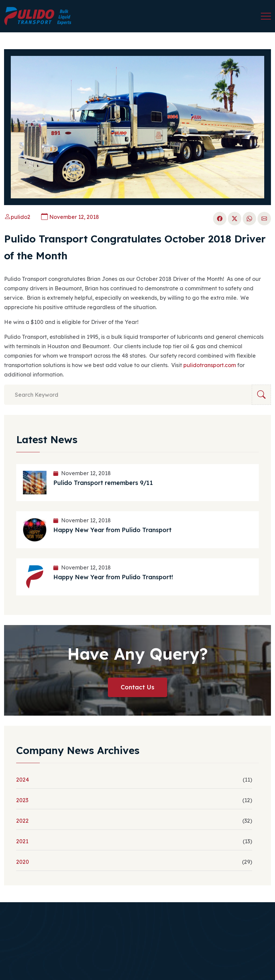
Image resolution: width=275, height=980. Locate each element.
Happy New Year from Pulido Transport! (113, 577)
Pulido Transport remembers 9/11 (103, 483)
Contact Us (137, 687)
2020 (23, 862)
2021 (22, 841)
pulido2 (17, 217)
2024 (23, 780)
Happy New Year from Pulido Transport (112, 530)
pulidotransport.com (210, 365)
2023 (22, 800)
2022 (22, 821)
